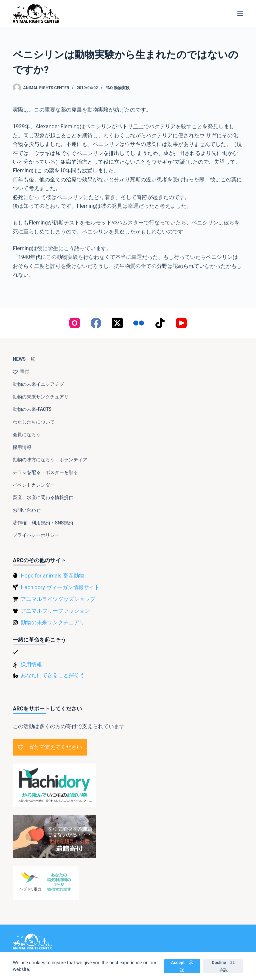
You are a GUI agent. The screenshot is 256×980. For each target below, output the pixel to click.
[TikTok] (160, 323)
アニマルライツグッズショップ (58, 599)
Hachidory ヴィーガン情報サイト (60, 587)
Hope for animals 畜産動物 (52, 576)
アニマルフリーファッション (55, 611)
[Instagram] (75, 323)
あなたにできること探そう (53, 675)
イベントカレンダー (34, 485)
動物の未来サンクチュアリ (41, 397)
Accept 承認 (182, 966)
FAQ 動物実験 (117, 88)
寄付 (21, 371)
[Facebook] (96, 323)
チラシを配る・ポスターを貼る (45, 472)
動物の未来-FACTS (32, 409)
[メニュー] (240, 13)
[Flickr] (139, 323)
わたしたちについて (34, 422)
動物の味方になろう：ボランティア (50, 460)
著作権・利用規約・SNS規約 (43, 523)
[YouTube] (181, 323)
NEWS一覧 (24, 359)
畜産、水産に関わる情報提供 (43, 497)
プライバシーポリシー (36, 535)
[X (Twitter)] (117, 323)
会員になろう (27, 435)
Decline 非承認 (223, 966)
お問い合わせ (27, 510)
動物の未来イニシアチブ (38, 384)
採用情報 (22, 447)
